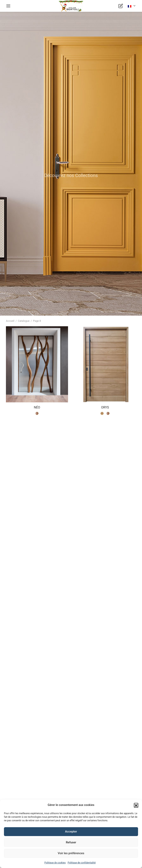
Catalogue (24, 321)
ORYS (105, 408)
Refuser (71, 842)
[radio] (37, 413)
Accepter (71, 832)
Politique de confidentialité (82, 863)
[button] (136, 805)
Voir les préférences (71, 853)
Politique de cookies (55, 863)
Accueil (10, 321)
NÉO (37, 408)
